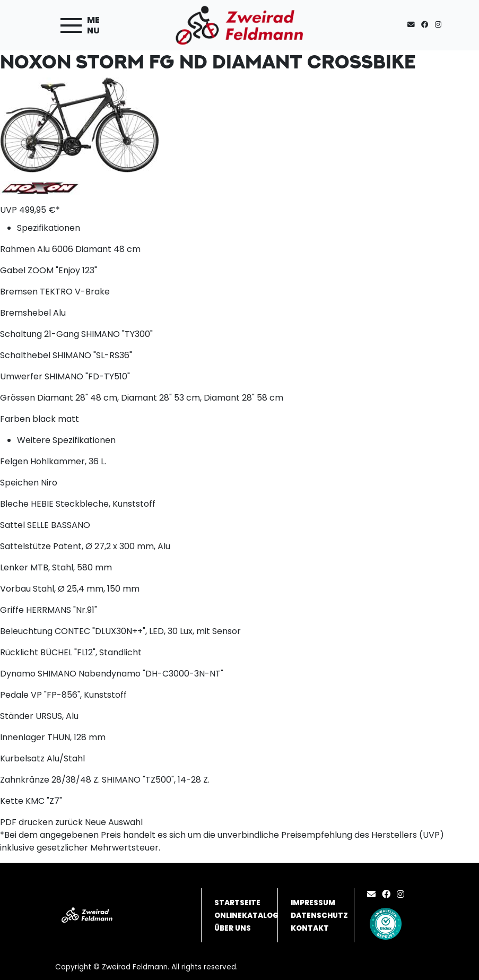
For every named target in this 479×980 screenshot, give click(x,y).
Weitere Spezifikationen (66, 440)
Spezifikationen (49, 228)
